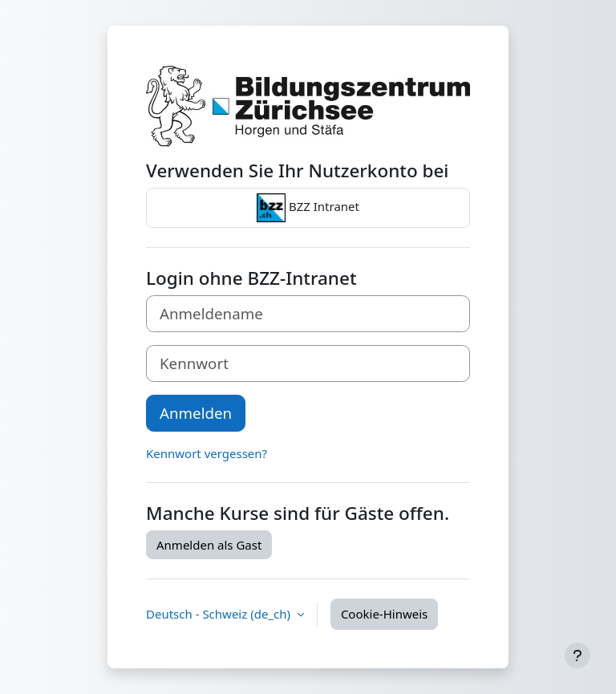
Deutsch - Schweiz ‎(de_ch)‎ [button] (220, 614)
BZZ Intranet (308, 208)
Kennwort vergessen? (207, 453)
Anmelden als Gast (209, 545)
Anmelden (196, 413)
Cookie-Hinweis (384, 614)
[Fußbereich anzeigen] (577, 655)
